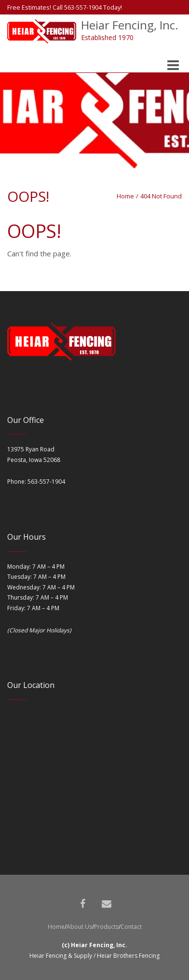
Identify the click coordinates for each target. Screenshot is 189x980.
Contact (131, 927)
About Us (79, 927)
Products (106, 927)
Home (125, 196)
